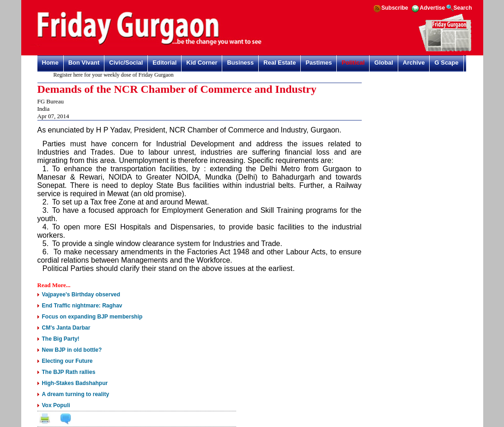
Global (383, 63)
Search (463, 8)
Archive (414, 63)
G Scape (446, 63)
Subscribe (395, 8)
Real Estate (279, 63)
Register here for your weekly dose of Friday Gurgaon (115, 75)
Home (50, 63)
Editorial (164, 63)
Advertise (433, 8)
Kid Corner (202, 63)
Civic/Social (126, 63)
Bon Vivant (84, 63)
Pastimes (319, 63)
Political (353, 63)
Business (240, 63)
